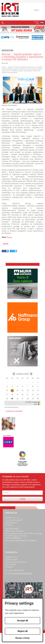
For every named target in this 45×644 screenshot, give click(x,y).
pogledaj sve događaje (14, 411)
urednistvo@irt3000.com (22, 573)
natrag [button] (6, 243)
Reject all (23, 631)
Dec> (31, 374)
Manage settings (23, 638)
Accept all (22, 621)
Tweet (12, 251)
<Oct (14, 374)
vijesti (9, 50)
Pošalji (22, 499)
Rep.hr (10, 237)
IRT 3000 (11, 11)
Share (4, 251)
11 (12, 391)
